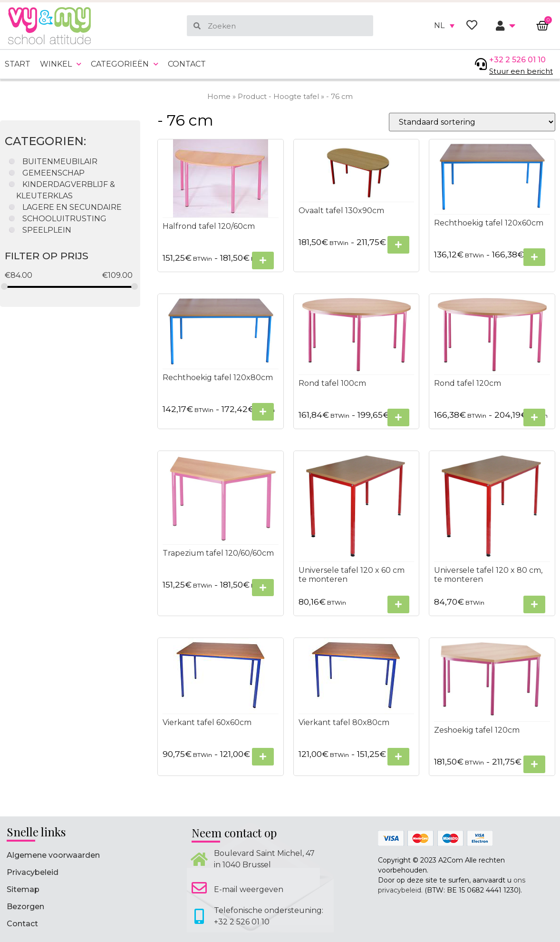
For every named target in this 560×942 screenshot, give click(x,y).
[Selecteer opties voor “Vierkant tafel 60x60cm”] (263, 757)
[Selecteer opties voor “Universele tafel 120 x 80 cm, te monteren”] (534, 605)
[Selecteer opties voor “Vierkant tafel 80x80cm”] (398, 757)
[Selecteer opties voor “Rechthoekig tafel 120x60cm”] (534, 257)
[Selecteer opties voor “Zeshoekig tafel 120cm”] (534, 764)
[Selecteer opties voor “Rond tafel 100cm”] (398, 417)
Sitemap (23, 889)
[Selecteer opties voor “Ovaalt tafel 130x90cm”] (398, 245)
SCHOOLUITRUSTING (64, 219)
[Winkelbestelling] (472, 122)
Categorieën (125, 64)
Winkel (61, 64)
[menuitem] (444, 26)
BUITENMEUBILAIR (60, 162)
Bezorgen (25, 907)
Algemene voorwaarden (53, 855)
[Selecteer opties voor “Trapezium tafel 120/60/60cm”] (263, 588)
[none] (444, 26)
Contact (187, 64)
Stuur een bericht (521, 71)
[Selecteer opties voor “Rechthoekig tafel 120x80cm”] (263, 412)
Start (18, 64)
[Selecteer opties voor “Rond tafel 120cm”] (534, 417)
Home (219, 97)
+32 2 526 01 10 (517, 60)
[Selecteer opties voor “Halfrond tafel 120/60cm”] (263, 260)
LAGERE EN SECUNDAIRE (72, 207)
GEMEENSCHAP (53, 173)
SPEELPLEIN (47, 230)
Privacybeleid (33, 872)
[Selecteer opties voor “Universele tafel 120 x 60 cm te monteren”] (398, 605)
